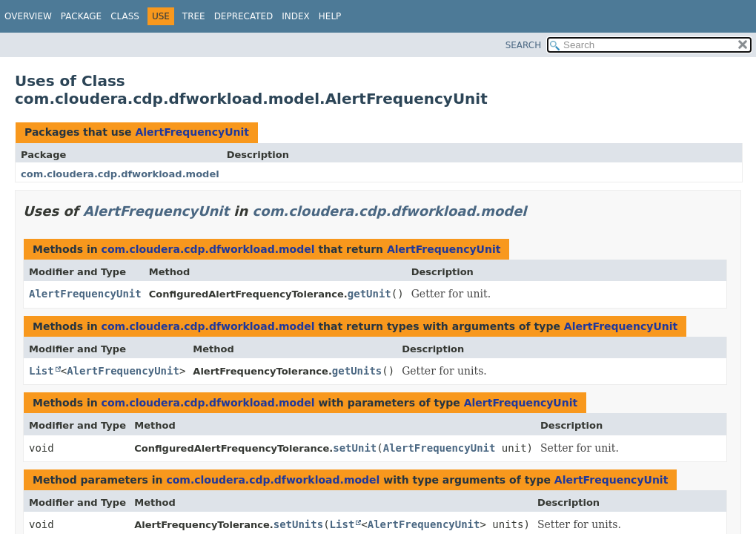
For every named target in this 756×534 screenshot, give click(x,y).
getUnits (357, 371)
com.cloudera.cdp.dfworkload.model (120, 174)
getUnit (369, 294)
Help (330, 16)
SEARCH (524, 45)
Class (125, 16)
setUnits (298, 524)
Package (81, 16)
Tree (194, 16)
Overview (28, 16)
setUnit (355, 448)
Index (296, 16)
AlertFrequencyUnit (192, 132)
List (42, 371)
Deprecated (244, 16)
